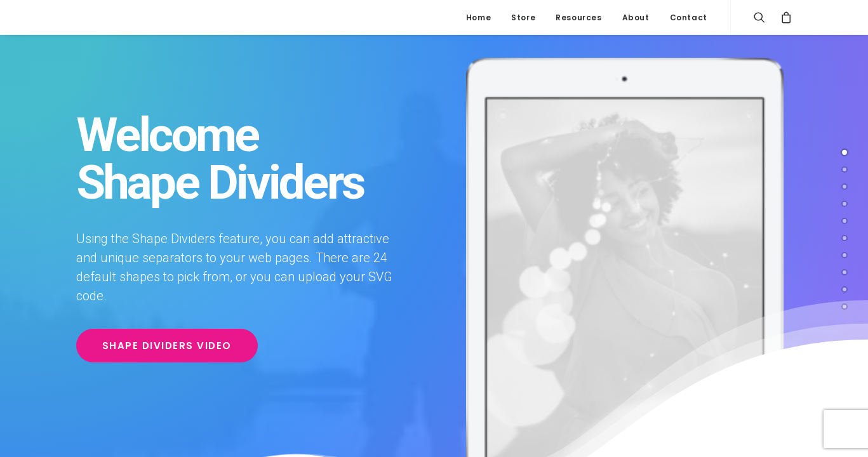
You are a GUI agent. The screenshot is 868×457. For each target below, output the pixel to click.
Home (478, 17)
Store (523, 17)
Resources (578, 17)
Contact (689, 17)
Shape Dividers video (167, 346)
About (636, 17)
